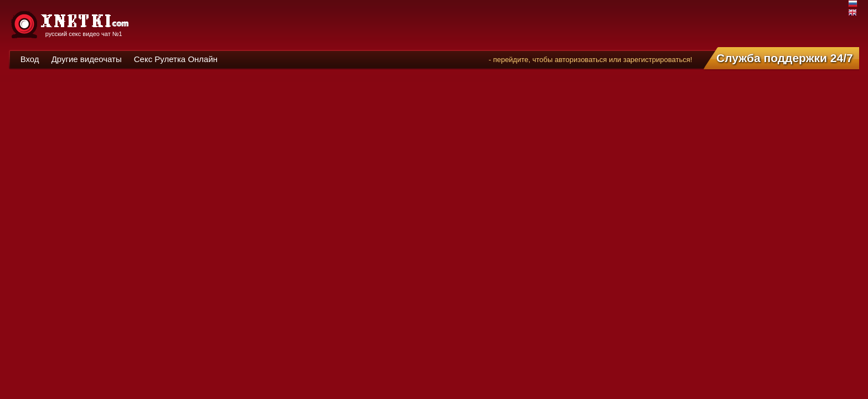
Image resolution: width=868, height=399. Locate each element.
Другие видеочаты (87, 59)
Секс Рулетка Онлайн (176, 59)
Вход (30, 59)
